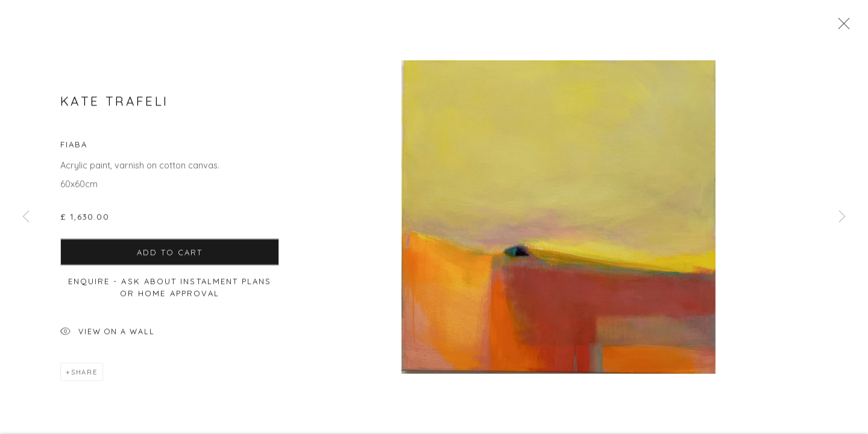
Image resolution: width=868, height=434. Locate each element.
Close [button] (842, 27)
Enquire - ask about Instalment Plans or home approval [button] (170, 292)
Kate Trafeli (114, 106)
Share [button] (84, 377)
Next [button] (842, 217)
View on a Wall (108, 337)
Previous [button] (26, 217)
